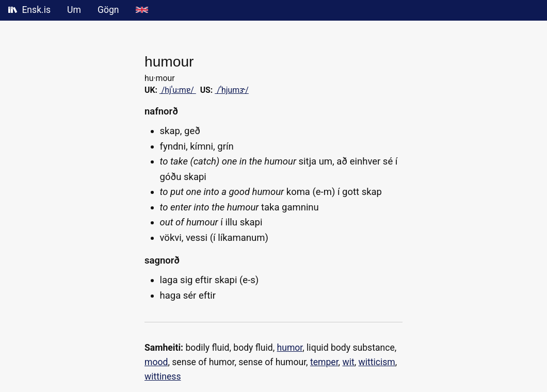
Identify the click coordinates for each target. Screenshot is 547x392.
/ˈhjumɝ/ (232, 90)
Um (74, 10)
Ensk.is (29, 10)
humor (290, 348)
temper (324, 362)
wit (348, 362)
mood (156, 362)
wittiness (163, 377)
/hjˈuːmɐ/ (178, 90)
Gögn (108, 10)
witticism (377, 362)
